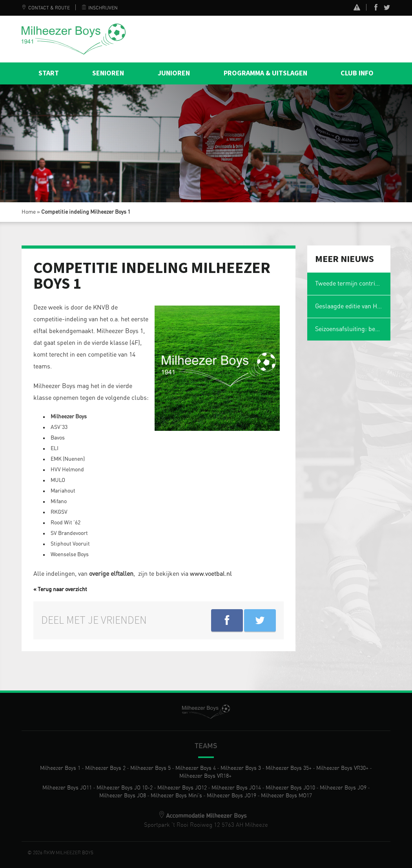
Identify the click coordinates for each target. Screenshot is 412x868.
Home (29, 212)
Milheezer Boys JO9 (343, 788)
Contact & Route (46, 8)
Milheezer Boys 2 (105, 768)
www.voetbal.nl (211, 574)
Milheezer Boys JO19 (232, 796)
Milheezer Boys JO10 (290, 788)
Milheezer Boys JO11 (67, 788)
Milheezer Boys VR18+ (205, 776)
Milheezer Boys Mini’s (176, 796)
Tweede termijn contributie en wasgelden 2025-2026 (353, 284)
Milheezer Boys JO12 (182, 788)
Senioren (108, 73)
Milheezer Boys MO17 (286, 796)
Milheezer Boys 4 (196, 768)
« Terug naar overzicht (60, 590)
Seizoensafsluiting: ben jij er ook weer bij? (353, 329)
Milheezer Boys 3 (241, 768)
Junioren (174, 73)
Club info (357, 73)
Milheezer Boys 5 (150, 768)
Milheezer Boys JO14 (236, 788)
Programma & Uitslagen (265, 73)
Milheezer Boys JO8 (123, 796)
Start (49, 73)
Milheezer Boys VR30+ (342, 768)
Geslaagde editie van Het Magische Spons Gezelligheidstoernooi (353, 306)
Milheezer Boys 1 (60, 768)
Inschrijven (100, 8)
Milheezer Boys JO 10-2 (125, 788)
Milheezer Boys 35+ (289, 768)
